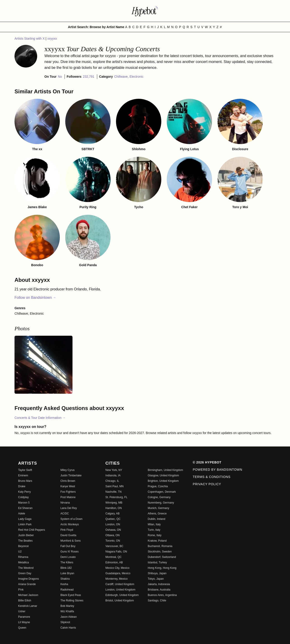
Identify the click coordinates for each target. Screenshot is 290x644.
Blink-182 (66, 568)
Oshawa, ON (113, 530)
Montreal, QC (113, 557)
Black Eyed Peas (71, 595)
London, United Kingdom (120, 590)
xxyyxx (52, 39)
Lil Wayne (24, 622)
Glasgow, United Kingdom (163, 475)
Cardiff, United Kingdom (120, 584)
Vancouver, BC (114, 546)
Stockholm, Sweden (160, 552)
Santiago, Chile (157, 601)
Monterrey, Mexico (116, 579)
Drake (22, 486)
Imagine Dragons (28, 579)
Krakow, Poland (157, 541)
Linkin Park (25, 524)
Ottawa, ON (112, 535)
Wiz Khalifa (67, 611)
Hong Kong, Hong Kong (162, 568)
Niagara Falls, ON (116, 552)
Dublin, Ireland (156, 519)
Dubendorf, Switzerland (162, 557)
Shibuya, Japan (157, 573)
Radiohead (67, 590)
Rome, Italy (155, 535)
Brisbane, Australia (159, 590)
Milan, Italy (154, 524)
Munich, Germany (158, 508)
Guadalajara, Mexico (118, 573)
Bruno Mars (25, 481)
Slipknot (65, 622)
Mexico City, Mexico (117, 568)
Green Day (25, 573)
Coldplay (23, 497)
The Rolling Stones (72, 601)
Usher (22, 611)
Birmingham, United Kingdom (165, 470)
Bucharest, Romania (160, 546)
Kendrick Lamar (28, 606)
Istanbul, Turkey (157, 562)
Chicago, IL (112, 481)
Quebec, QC (113, 519)
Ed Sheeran (25, 508)
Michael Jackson (28, 595)
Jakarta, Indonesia (159, 584)
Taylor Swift (25, 470)
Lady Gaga (25, 519)
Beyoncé (23, 546)
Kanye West (68, 486)
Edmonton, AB (114, 562)
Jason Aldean (69, 617)
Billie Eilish (25, 601)
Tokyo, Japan (156, 579)
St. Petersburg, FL (116, 497)
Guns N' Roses (70, 552)
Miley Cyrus (68, 470)
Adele (22, 514)
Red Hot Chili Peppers (32, 530)
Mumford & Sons (71, 541)
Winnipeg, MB (114, 503)
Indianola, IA (113, 475)
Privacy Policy (207, 484)
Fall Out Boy (68, 546)
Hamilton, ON (114, 508)
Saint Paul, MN (114, 486)
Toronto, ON (113, 541)
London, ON (113, 524)
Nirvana (65, 503)
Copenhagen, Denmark (162, 492)
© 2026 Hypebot (207, 462)
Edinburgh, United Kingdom (122, 595)
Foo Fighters (68, 492)
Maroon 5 (24, 503)
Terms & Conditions (212, 477)
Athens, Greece (157, 514)
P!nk (21, 590)
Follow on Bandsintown (35, 298)
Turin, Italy (154, 530)
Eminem (23, 475)
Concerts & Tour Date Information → (40, 418)
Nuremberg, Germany (161, 503)
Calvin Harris (68, 628)
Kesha (64, 584)
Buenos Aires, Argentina (162, 595)
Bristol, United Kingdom (120, 601)
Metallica (23, 562)
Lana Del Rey (69, 508)
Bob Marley (67, 606)
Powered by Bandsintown (218, 470)
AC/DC (65, 514)
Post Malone (68, 497)
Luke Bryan (67, 573)
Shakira (65, 579)
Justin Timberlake (71, 475)
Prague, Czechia (158, 486)
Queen (22, 628)
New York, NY (114, 470)
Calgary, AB (112, 514)
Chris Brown (68, 481)
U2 (20, 552)
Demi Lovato (68, 557)
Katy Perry (24, 492)
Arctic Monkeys (70, 524)
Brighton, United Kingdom (163, 481)
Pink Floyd (67, 530)
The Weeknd (26, 568)
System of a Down (71, 519)
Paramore (24, 617)
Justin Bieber (26, 535)
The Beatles (25, 541)
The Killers (67, 562)
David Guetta (68, 535)
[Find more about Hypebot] (145, 11)
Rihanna (23, 557)
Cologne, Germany (159, 497)
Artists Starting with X (30, 39)
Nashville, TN (113, 492)
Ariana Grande (27, 584)
